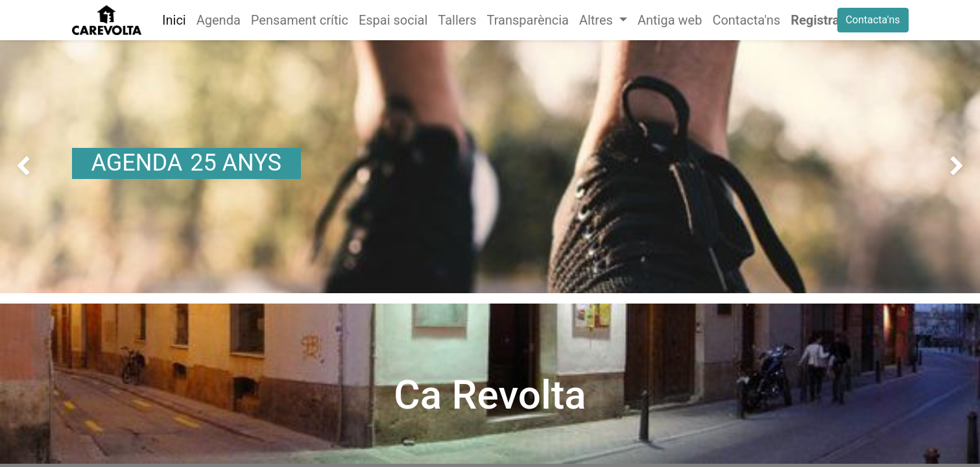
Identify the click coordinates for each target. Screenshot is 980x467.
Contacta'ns (873, 20)
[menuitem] (174, 20)
